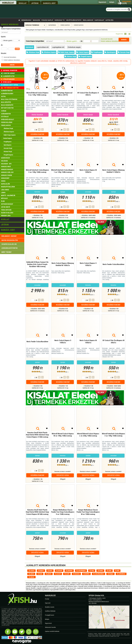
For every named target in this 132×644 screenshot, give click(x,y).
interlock (69, 571)
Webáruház (26, 20)
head (40, 574)
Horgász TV (60, 20)
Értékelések (74, 47)
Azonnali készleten (10, 57)
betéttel (86, 574)
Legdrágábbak (58, 47)
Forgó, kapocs (65, 25)
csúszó (31, 571)
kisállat (23, 3)
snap (92, 571)
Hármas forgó (70, 56)
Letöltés (109, 20)
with (117, 571)
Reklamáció (88, 20)
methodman (121, 574)
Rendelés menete (50, 607)
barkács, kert (49, 3)
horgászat (8, 3)
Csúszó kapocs (79, 25)
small (67, 574)
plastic (49, 574)
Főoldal (47, 599)
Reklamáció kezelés (50, 627)
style (109, 571)
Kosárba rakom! (37, 134)
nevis (50, 571)
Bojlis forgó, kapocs (66, 52)
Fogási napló (47, 20)
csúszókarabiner (98, 574)
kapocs (41, 571)
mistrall (59, 571)
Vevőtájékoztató (74, 20)
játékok (35, 3)
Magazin (36, 20)
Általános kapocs (49, 52)
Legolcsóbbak (43, 47)
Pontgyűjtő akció (50, 615)
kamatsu (76, 574)
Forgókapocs (97, 52)
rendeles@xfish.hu (97, 600)
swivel (31, 574)
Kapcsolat (99, 20)
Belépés (47, 619)
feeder (100, 571)
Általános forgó (33, 52)
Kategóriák (52, 25)
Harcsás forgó (124, 52)
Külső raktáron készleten (12, 60)
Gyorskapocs (110, 52)
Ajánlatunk (29, 47)
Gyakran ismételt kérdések (52, 631)
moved (58, 574)
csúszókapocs (81, 571)
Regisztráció (48, 623)
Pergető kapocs (85, 56)
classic (31, 577)
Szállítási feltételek (50, 611)
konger (110, 574)
